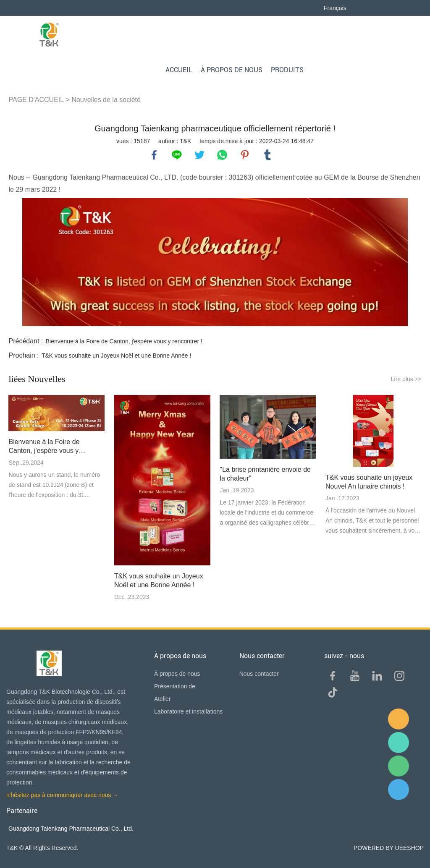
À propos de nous (177, 674)
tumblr (267, 155)
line (177, 155)
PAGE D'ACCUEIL (36, 100)
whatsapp (222, 155)
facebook (154, 155)
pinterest (245, 155)
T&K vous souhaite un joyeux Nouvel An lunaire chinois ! (369, 482)
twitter (199, 155)
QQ (399, 790)
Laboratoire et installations (188, 711)
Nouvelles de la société (106, 100)
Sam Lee (399, 743)
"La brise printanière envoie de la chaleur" (265, 474)
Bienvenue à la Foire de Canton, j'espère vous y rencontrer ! (124, 341)
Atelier (163, 699)
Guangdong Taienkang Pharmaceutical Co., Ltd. (71, 829)
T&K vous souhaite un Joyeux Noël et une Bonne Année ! (116, 356)
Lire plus (406, 379)
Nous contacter (259, 674)
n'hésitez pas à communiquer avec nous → (62, 795)
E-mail (399, 719)
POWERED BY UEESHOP (389, 848)
